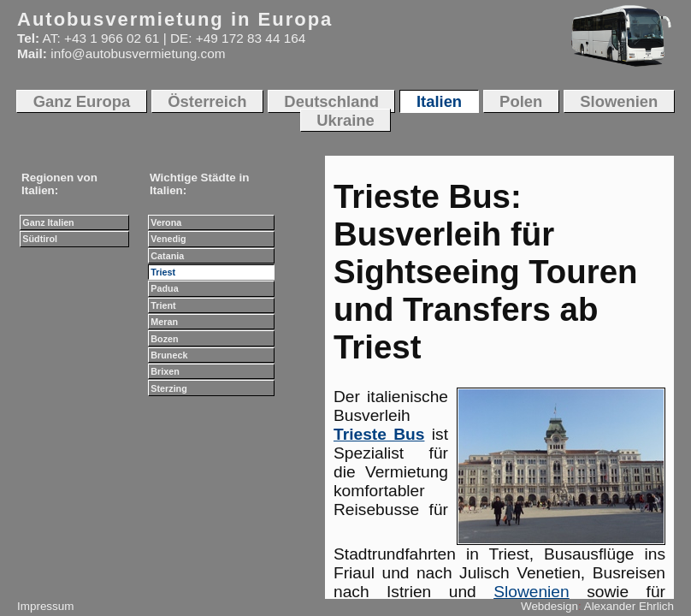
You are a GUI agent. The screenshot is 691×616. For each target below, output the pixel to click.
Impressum (45, 606)
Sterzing (168, 388)
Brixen (165, 371)
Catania (167, 256)
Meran (164, 322)
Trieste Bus (379, 434)
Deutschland (331, 101)
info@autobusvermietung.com (138, 53)
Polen (521, 101)
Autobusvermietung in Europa (175, 19)
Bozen (164, 339)
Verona (166, 222)
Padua (164, 288)
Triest (163, 272)
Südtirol (40, 239)
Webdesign (549, 606)
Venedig (168, 239)
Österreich (207, 101)
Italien (439, 101)
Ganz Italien (48, 222)
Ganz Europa (82, 101)
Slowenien (532, 592)
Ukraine (345, 120)
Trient (163, 305)
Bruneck (169, 355)
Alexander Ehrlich (629, 606)
